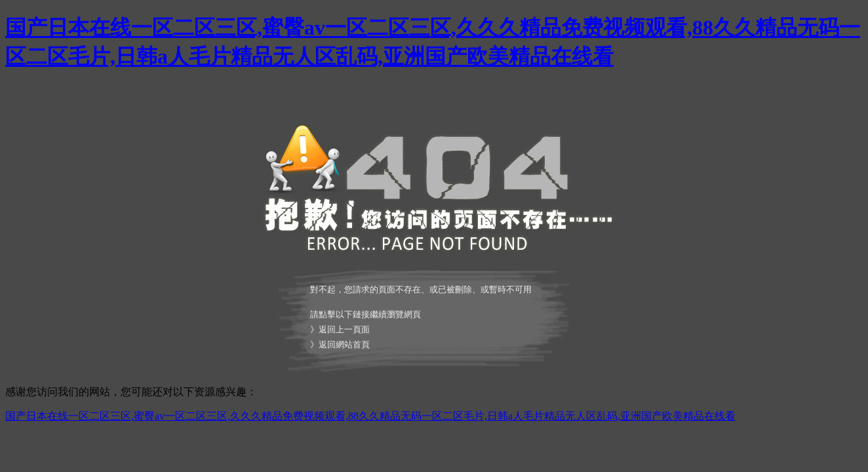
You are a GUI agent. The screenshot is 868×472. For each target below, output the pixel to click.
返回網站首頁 (344, 344)
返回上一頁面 (344, 329)
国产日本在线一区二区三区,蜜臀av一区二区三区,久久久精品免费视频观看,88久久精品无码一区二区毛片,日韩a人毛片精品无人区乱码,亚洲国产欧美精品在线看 (370, 416)
